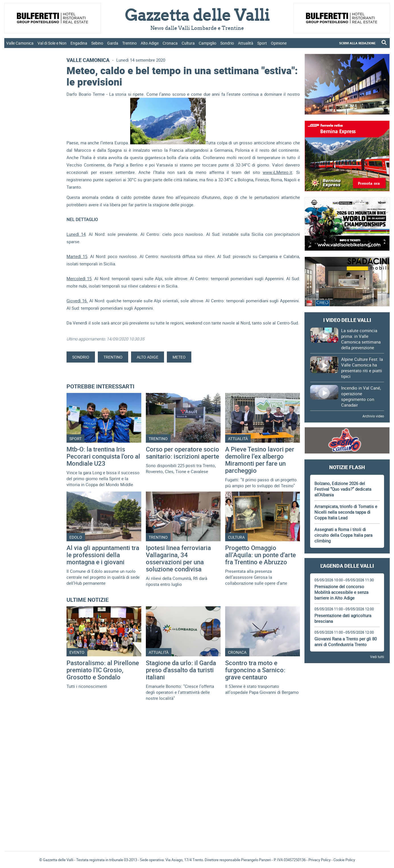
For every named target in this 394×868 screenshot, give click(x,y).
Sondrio (227, 43)
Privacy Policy (320, 860)
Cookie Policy (344, 860)
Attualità (246, 43)
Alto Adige (150, 43)
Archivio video (373, 416)
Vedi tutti (377, 657)
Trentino (129, 43)
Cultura (188, 43)
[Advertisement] (347, 683)
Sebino (97, 43)
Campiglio (208, 43)
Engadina (79, 43)
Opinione (279, 43)
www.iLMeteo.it (277, 172)
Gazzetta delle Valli (347, 810)
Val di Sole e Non (52, 43)
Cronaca (170, 43)
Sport (262, 43)
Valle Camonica (20, 43)
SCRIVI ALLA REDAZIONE (357, 43)
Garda (113, 43)
